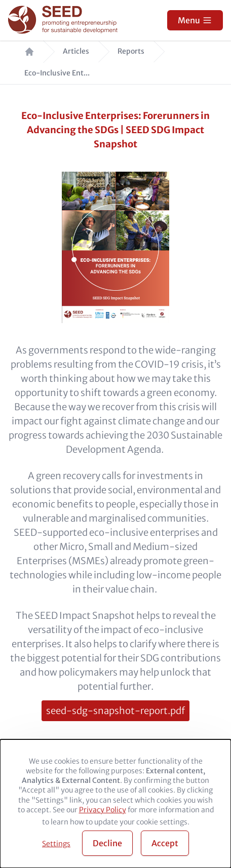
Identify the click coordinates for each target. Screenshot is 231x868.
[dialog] (115, 804)
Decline (107, 843)
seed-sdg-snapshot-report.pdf (115, 711)
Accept (165, 843)
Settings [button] (56, 844)
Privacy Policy (103, 810)
